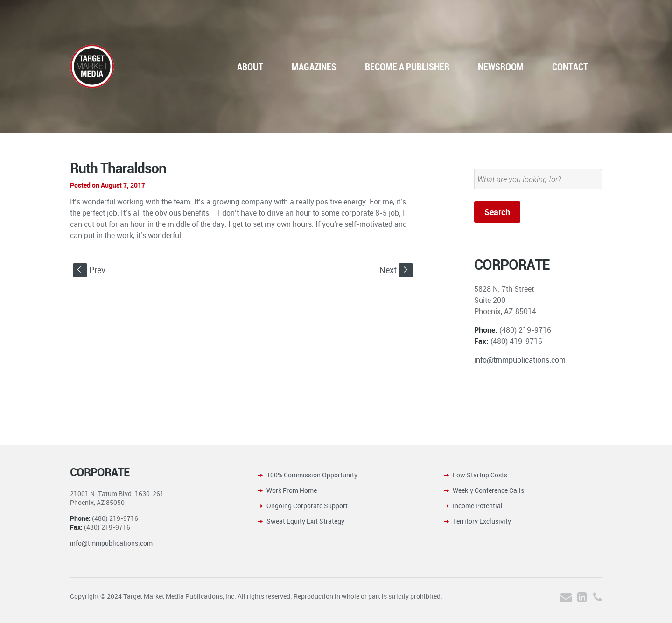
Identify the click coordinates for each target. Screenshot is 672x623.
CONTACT (570, 66)
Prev (89, 270)
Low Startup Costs (480, 475)
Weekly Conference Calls (488, 490)
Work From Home (292, 490)
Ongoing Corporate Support (307, 506)
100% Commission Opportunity (312, 475)
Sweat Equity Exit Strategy (305, 521)
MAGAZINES (314, 66)
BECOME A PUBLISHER (407, 66)
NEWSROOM (501, 66)
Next (396, 270)
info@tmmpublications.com (520, 360)
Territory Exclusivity (482, 521)
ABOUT (250, 66)
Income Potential (478, 506)
